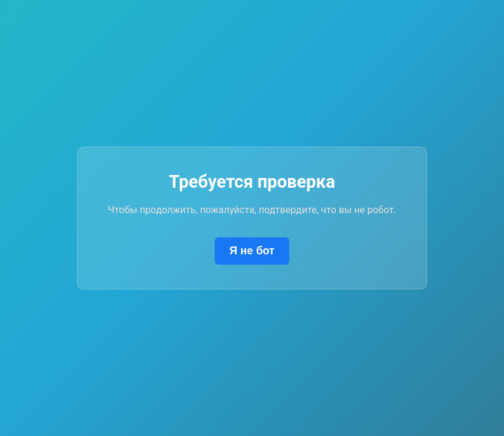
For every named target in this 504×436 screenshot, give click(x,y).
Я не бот (252, 251)
